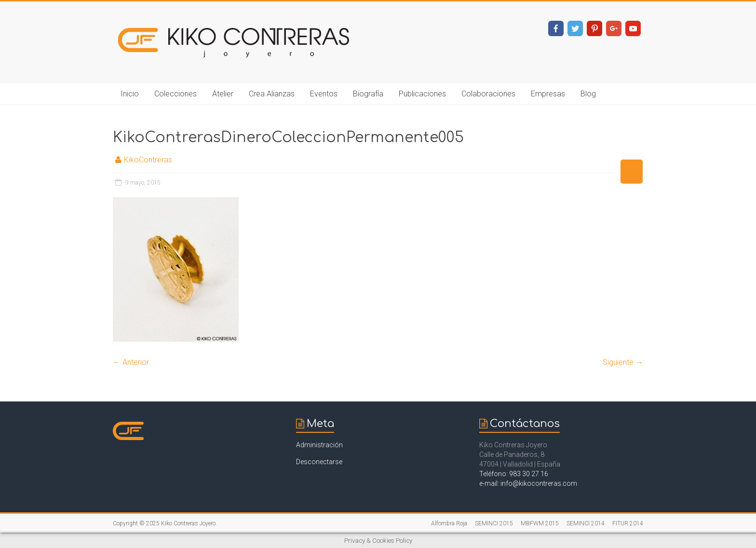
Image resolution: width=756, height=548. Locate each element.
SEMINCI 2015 (494, 523)
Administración (319, 445)
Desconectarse (319, 462)
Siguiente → (623, 362)
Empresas (548, 94)
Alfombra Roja (449, 523)
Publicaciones (422, 94)
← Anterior (131, 362)
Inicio (130, 94)
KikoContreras (148, 160)
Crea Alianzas (272, 94)
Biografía (368, 94)
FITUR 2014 (628, 523)
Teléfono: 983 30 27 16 (514, 474)
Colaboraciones (488, 94)
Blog (588, 94)
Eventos (324, 94)
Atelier (223, 94)
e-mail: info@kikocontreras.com (528, 483)
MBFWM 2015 (540, 523)
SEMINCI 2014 (586, 523)
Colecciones (175, 94)
